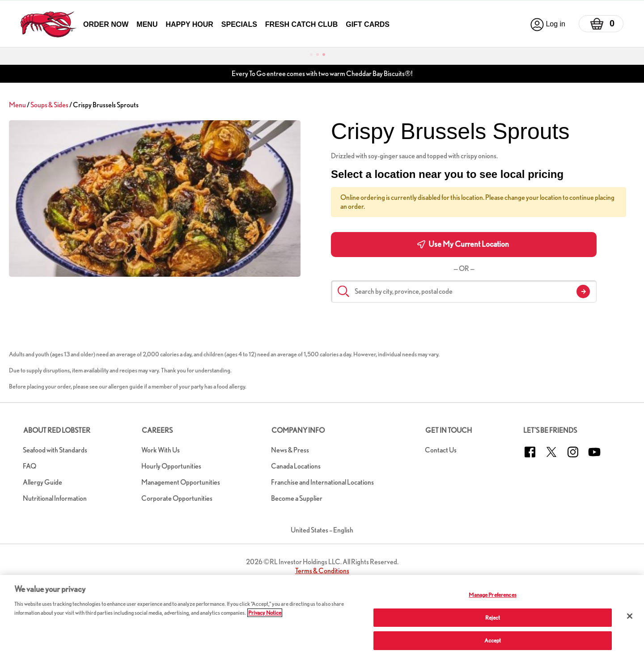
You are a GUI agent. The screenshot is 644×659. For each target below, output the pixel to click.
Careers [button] (157, 430)
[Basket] (601, 24)
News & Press (290, 450)
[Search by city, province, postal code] (464, 291)
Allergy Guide (42, 482)
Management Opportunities (181, 482)
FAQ (30, 466)
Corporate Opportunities (177, 498)
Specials (239, 24)
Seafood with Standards (55, 450)
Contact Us (441, 450)
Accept (493, 640)
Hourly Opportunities (171, 466)
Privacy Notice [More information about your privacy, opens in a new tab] (265, 613)
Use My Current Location (463, 244)
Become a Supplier (297, 498)
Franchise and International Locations (322, 482)
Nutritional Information (55, 498)
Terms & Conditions (322, 571)
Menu (147, 24)
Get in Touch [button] (449, 430)
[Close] (630, 616)
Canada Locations (296, 466)
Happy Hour (189, 24)
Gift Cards (368, 24)
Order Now (106, 24)
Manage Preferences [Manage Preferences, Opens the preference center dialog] (492, 595)
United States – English (322, 530)
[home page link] (49, 24)
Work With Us (161, 450)
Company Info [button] (298, 430)
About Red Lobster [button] (57, 430)
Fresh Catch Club (301, 24)
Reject (493, 618)
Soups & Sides (49, 105)
